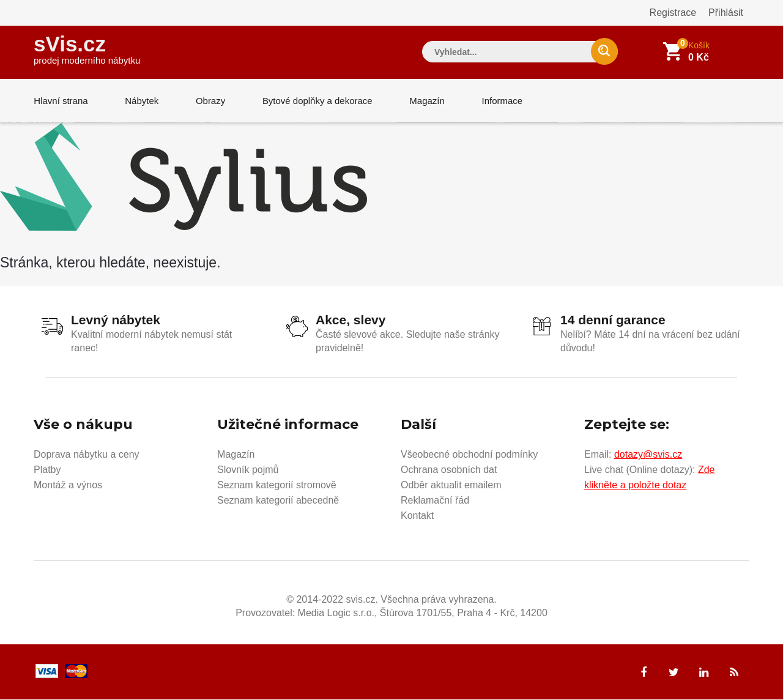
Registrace (673, 13)
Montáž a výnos (68, 486)
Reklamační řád (435, 501)
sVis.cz (87, 49)
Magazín (426, 101)
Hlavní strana (61, 101)
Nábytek (141, 101)
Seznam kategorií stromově (277, 486)
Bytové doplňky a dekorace (316, 101)
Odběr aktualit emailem (451, 486)
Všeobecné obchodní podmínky (469, 455)
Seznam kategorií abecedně (278, 501)
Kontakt (417, 516)
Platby (47, 470)
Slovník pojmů (248, 470)
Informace (500, 101)
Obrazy (209, 101)
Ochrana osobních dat (449, 470)
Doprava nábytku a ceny (87, 455)
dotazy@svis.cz (648, 455)
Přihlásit (726, 13)
